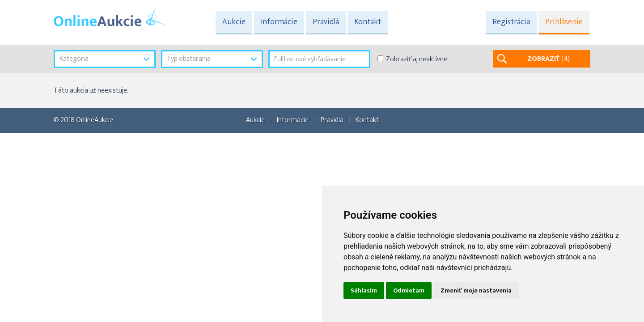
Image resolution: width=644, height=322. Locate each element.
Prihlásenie (564, 22)
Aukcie (234, 22)
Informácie (279, 22)
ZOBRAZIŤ (549, 59)
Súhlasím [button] (364, 290)
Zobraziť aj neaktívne (417, 59)
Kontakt (368, 22)
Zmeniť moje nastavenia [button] (476, 290)
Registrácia (511, 22)
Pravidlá (326, 22)
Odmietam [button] (409, 290)
